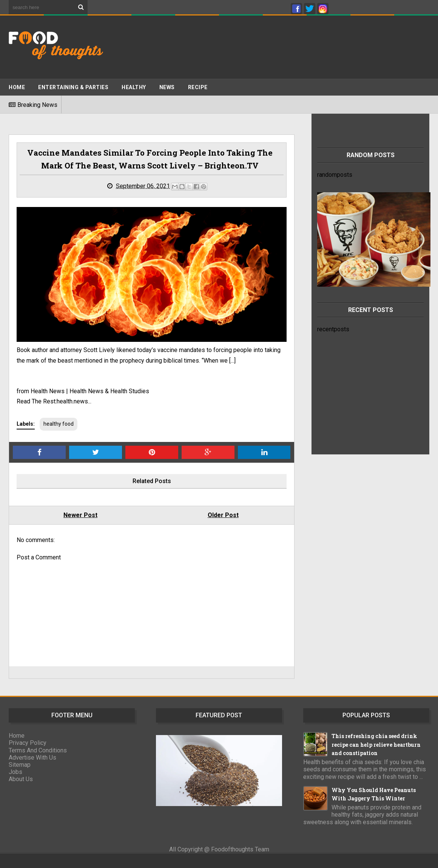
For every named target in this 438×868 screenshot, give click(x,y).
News (167, 87)
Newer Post (80, 515)
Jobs (15, 772)
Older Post (223, 515)
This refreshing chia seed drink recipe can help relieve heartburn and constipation (376, 744)
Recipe (198, 87)
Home (17, 87)
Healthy (134, 87)
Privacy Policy (28, 743)
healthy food (59, 424)
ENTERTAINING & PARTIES (73, 87)
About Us (21, 779)
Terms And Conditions (38, 750)
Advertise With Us (32, 758)
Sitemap (20, 765)
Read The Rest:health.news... (54, 401)
